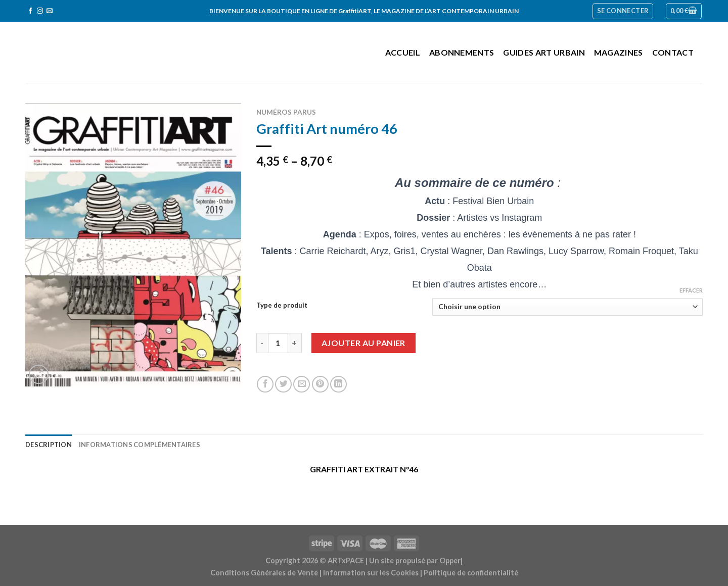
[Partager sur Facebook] (265, 384)
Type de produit (282, 306)
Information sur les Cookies (371, 573)
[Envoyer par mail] (302, 384)
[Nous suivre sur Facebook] (30, 11)
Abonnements (462, 52)
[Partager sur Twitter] (283, 384)
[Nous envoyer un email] (50, 11)
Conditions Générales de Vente (264, 573)
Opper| (451, 560)
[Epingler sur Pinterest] (320, 384)
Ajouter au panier (363, 343)
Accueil (403, 52)
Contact (673, 52)
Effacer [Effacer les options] (691, 290)
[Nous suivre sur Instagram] (40, 11)
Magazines (619, 52)
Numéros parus (286, 112)
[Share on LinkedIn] (338, 384)
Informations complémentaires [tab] (140, 445)
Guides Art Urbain (544, 52)
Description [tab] (49, 445)
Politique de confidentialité (471, 573)
